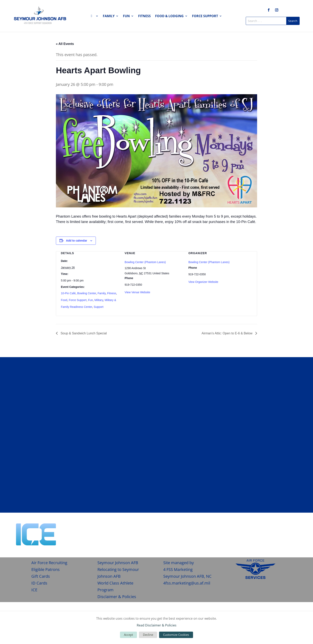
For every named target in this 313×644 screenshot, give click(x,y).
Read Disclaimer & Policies (157, 625)
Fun (126, 16)
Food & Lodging (169, 16)
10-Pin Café (68, 293)
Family (109, 16)
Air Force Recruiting (49, 563)
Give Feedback (279, 528)
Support (99, 307)
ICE (34, 590)
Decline (148, 635)
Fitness (144, 16)
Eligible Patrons (46, 569)
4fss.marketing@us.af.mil (187, 583)
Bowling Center (87, 293)
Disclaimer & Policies (117, 597)
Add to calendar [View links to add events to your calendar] (77, 241)
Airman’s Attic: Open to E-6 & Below (227, 333)
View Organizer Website (203, 282)
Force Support (205, 16)
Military (99, 300)
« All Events (65, 44)
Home (95, 17)
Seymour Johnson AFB (118, 563)
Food (64, 300)
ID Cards (39, 583)
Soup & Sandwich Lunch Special (83, 333)
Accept (128, 635)
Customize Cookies (176, 635)
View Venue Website (137, 292)
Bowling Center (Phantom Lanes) (145, 262)
